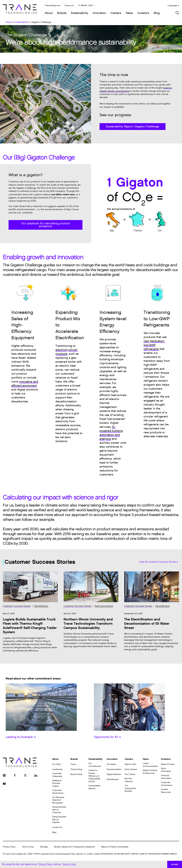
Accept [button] (175, 864)
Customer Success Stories (17, 606)
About (49, 13)
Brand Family (76, 774)
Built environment (104, 606)
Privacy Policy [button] (45, 864)
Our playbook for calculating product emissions (46, 225)
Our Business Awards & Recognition (58, 800)
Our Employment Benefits (130, 788)
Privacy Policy (9, 847)
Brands (62, 13)
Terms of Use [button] (69, 864)
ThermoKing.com (53, 5)
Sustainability (80, 13)
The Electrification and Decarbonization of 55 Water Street (147, 624)
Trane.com (69, 5)
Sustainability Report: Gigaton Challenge (133, 127)
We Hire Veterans (129, 780)
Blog (157, 13)
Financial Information (166, 777)
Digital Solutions (114, 774)
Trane (73, 764)
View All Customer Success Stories (159, 562)
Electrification (41, 606)
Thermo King (76, 769)
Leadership (57, 769)
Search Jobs (130, 764)
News (129, 13)
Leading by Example (21, 737)
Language (173, 6)
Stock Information (166, 770)
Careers (116, 13)
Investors (143, 13)
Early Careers (131, 769)
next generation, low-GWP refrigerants (154, 345)
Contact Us (57, 827)
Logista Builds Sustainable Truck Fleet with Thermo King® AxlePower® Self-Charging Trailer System (30, 626)
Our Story (56, 764)
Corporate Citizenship (57, 775)
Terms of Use (28, 847)
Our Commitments (95, 765)
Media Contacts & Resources (150, 772)
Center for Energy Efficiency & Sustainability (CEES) (94, 776)
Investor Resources (166, 791)
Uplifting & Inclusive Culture (57, 783)
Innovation (99, 13)
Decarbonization (114, 769)
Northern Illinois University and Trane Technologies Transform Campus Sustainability (88, 624)
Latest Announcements (150, 765)
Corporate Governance (58, 792)
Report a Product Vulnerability (115, 847)
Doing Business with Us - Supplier (59, 819)
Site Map (44, 847)
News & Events (168, 764)
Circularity (111, 764)
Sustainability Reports (94, 787)
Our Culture (130, 774)
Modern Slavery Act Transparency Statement (75, 847)
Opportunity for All (107, 737)
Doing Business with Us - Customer (59, 810)
